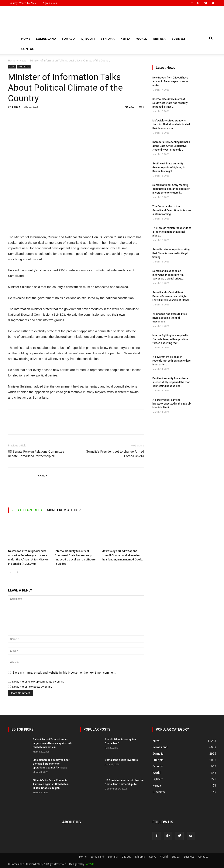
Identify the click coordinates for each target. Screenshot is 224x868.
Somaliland (46, 39)
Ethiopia (108, 39)
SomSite (90, 864)
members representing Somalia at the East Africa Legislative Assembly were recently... (171, 146)
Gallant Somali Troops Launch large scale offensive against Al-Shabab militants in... (52, 743)
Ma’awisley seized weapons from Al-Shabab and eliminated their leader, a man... (171, 124)
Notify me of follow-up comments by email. (38, 682)
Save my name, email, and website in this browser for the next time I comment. (64, 673)
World (142, 39)
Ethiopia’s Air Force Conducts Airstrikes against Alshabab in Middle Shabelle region (51, 784)
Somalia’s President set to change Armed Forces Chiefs (115, 454)
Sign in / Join (50, 3)
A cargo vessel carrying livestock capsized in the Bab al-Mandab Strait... (172, 404)
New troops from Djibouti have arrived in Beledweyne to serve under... (170, 81)
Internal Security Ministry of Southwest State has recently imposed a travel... (170, 103)
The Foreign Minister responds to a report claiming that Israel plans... (172, 232)
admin (16, 107)
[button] (211, 39)
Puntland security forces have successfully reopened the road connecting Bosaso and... (171, 382)
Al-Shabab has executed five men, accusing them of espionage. (170, 318)
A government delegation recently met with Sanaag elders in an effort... (172, 361)
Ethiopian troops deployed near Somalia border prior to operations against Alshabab (51, 764)
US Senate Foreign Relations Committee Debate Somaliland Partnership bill (36, 454)
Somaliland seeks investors (121, 760)
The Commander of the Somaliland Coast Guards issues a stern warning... (172, 210)
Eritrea (159, 39)
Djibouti (88, 39)
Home (26, 39)
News (23, 61)
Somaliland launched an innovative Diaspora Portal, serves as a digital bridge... (168, 275)
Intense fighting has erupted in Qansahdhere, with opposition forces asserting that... (170, 339)
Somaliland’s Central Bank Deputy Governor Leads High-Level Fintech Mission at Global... (172, 296)
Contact (29, 49)
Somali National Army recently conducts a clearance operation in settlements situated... (171, 189)
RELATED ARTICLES (27, 510)
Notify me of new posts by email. (32, 687)
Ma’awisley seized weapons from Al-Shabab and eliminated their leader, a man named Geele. (122, 555)
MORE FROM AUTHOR (64, 510)
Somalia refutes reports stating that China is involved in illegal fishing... (171, 253)
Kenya (125, 39)
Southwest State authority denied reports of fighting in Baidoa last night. (169, 167)
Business (179, 39)
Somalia (69, 39)
